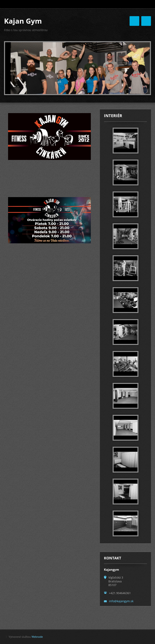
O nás (101, 29)
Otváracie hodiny (96, 46)
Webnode (37, 638)
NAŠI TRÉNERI (76, 37)
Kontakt (99, 37)
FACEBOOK (124, 46)
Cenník (72, 46)
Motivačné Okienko (126, 37)
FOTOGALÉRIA (123, 29)
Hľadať (148, 4)
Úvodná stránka (78, 29)
